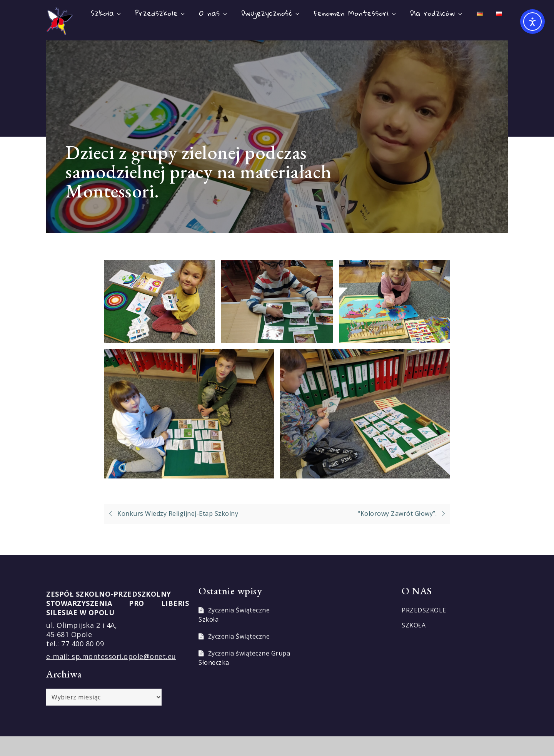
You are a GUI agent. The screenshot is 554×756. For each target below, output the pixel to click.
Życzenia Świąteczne (239, 636)
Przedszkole (161, 13)
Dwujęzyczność (271, 13)
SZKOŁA (414, 625)
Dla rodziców (437, 13)
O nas (214, 13)
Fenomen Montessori (355, 13)
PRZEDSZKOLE (424, 610)
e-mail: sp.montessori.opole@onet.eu (111, 656)
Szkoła (107, 13)
